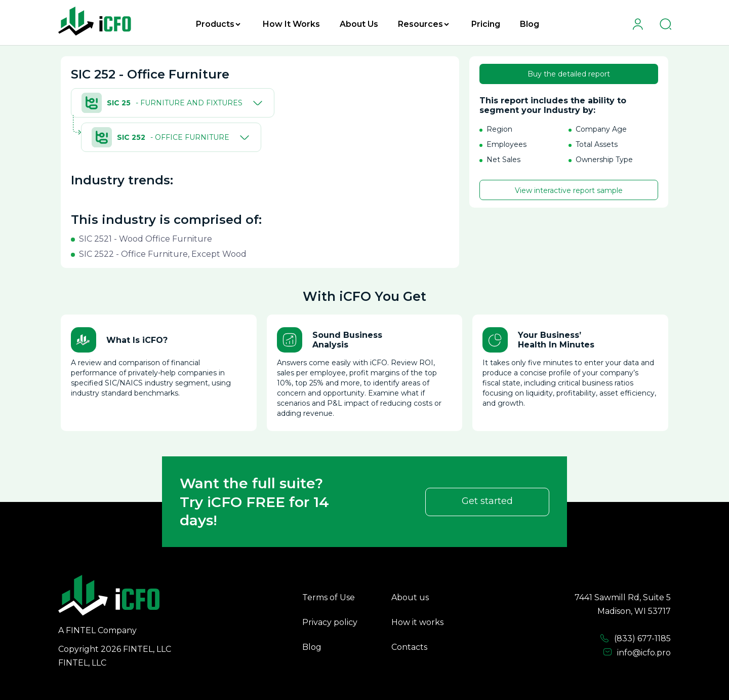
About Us (359, 24)
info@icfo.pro (637, 652)
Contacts (409, 647)
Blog (530, 24)
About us (410, 597)
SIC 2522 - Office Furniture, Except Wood (163, 254)
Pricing (486, 24)
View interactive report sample (569, 190)
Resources (423, 24)
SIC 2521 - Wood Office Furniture (146, 239)
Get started (487, 501)
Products (218, 24)
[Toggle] (256, 103)
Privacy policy (330, 622)
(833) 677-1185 (635, 639)
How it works (417, 622)
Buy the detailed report (569, 74)
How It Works (291, 24)
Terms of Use (329, 597)
